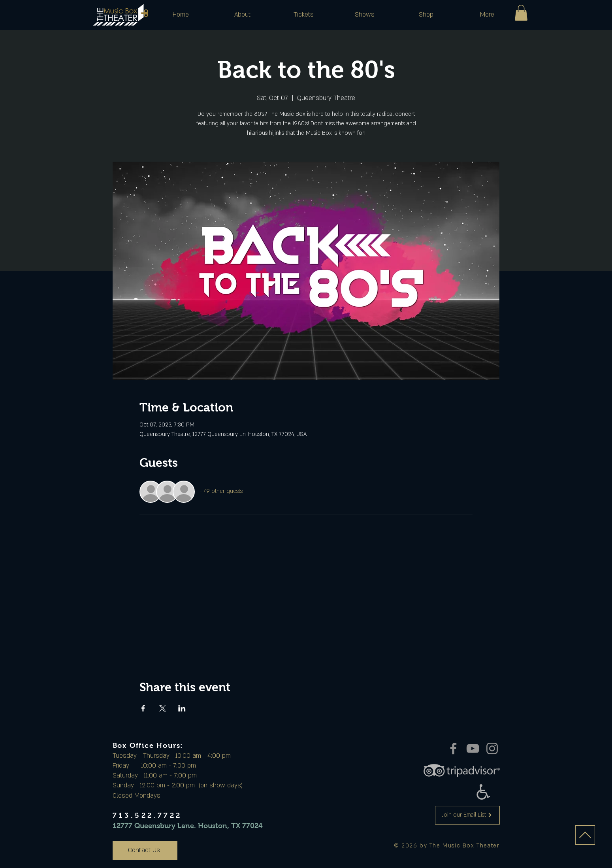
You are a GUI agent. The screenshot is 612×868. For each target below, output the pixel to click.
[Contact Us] (145, 850)
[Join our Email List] (467, 815)
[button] (242, 15)
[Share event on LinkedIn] (182, 708)
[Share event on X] (163, 708)
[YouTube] (473, 748)
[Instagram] (492, 748)
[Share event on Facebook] (143, 708)
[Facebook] (453, 748)
